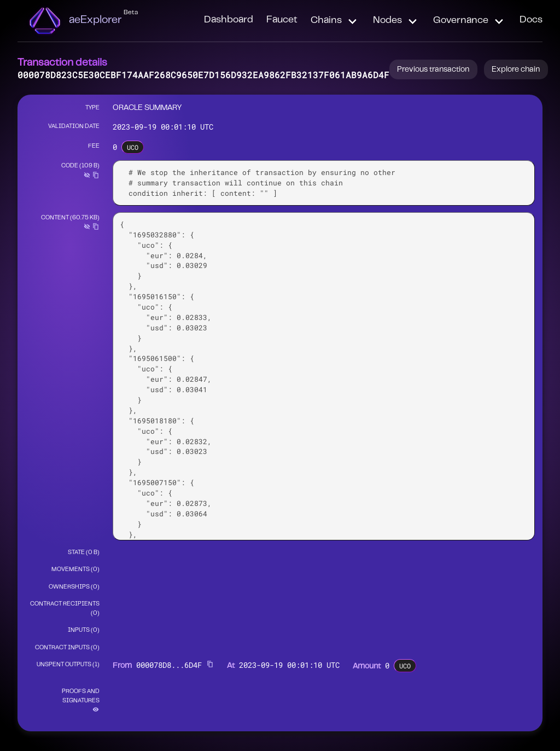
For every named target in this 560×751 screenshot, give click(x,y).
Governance (461, 21)
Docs (531, 20)
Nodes (387, 21)
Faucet (282, 20)
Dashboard (229, 20)
